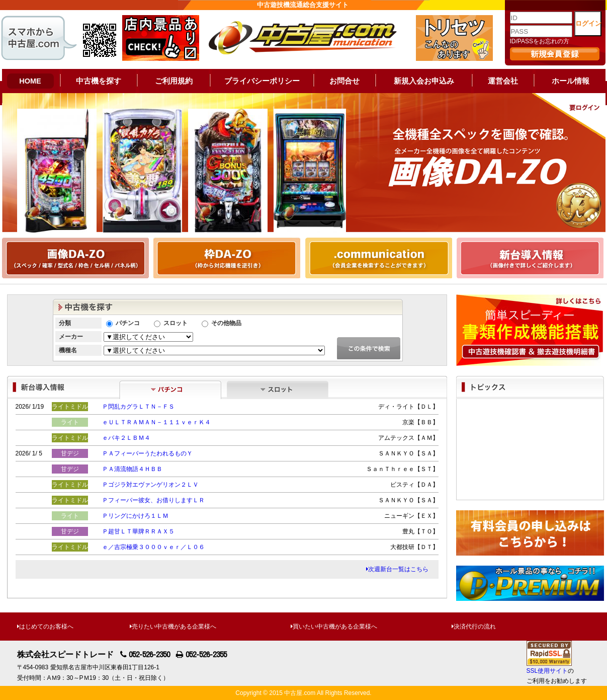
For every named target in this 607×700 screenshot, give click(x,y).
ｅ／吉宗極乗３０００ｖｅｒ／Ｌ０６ (153, 547)
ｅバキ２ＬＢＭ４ (126, 438)
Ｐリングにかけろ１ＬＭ (135, 516)
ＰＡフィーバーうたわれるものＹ (147, 453)
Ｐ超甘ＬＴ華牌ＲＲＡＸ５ (138, 531)
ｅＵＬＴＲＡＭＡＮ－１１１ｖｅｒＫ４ (156, 422)
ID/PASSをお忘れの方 (540, 41)
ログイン (588, 23)
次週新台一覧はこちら (397, 569)
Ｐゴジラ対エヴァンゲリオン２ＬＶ (150, 485)
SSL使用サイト (547, 671)
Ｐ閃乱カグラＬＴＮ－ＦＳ (138, 407)
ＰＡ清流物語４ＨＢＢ (132, 469)
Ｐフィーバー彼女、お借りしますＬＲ (153, 500)
